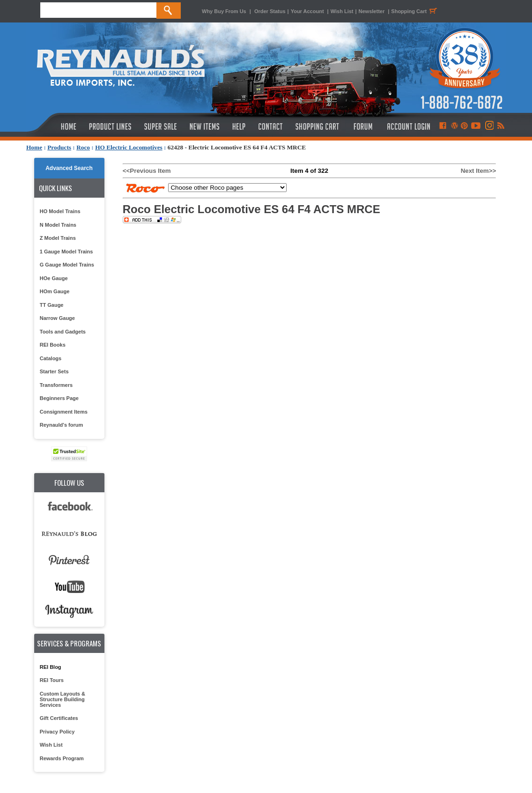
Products (59, 147)
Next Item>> (479, 171)
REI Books (53, 345)
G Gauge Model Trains (67, 265)
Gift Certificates (59, 718)
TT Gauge (52, 305)
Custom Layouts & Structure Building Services (63, 699)
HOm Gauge (55, 291)
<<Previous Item (147, 171)
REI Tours (52, 680)
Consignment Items (64, 412)
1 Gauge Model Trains (66, 252)
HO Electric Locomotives (129, 147)
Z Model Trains (58, 238)
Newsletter (372, 11)
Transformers (56, 385)
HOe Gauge (54, 278)
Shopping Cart (415, 11)
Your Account (308, 11)
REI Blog (51, 667)
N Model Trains (58, 225)
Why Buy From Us (224, 11)
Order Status (270, 11)
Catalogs (51, 358)
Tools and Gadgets (63, 332)
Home (34, 147)
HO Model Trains (60, 211)
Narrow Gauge (57, 318)
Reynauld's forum (61, 425)
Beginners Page (59, 398)
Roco (83, 147)
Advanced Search (69, 168)
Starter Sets (54, 371)
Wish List (342, 11)
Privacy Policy (57, 732)
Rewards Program (62, 758)
